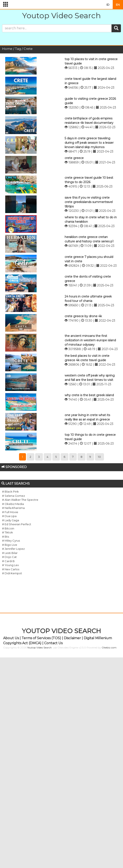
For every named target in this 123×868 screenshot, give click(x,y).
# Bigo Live (10, 545)
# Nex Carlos (11, 569)
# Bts (6, 537)
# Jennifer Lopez (13, 549)
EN (118, 5)
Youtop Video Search (61, 16)
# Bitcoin (8, 528)
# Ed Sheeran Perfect (17, 524)
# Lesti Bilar (10, 553)
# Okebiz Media (13, 504)
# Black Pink (10, 492)
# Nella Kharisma (13, 508)
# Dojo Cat (9, 557)
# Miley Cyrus (11, 541)
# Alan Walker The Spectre (20, 500)
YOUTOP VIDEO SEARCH (61, 631)
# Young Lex (10, 565)
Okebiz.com (109, 647)
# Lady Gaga (11, 520)
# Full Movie (10, 512)
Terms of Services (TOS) (41, 638)
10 (99, 457)
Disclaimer (72, 638)
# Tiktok (8, 532)
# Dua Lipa (9, 516)
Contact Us (53, 643)
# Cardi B (8, 561)
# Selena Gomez (13, 496)
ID (108, 5)
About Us (11, 638)
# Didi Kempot (12, 573)
